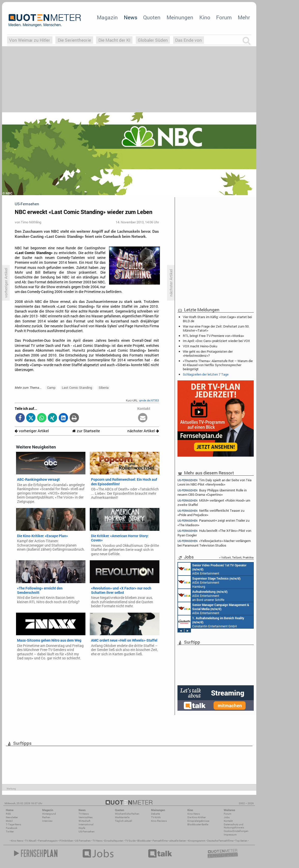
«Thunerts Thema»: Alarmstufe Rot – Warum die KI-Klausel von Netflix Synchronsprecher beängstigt (218, 365)
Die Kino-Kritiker (197, 817)
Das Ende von (189, 40)
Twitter (10, 832)
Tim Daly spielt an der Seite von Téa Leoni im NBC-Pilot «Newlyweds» (214, 482)
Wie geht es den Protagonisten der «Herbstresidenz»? (208, 353)
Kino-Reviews (159, 821)
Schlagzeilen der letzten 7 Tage (206, 374)
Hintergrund (49, 814)
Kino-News (194, 814)
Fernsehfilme (160, 841)
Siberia (104, 387)
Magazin (107, 17)
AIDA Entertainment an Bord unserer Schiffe (212, 569)
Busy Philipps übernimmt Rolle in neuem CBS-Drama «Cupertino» (212, 492)
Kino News (17, 841)
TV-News (84, 814)
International (86, 824)
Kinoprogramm (197, 841)
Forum (224, 17)
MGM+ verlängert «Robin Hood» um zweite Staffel (214, 502)
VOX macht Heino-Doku (200, 346)
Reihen (46, 817)
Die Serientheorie (74, 40)
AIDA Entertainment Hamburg (209, 582)
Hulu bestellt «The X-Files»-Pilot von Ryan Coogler (214, 533)
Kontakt (228, 821)
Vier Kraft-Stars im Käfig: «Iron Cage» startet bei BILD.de (217, 319)
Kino (205, 17)
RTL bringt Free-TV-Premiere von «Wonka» (213, 336)
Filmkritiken (66, 841)
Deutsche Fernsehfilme (220, 841)
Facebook (12, 828)
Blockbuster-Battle (198, 824)
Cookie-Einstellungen (236, 831)
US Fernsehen (83, 841)
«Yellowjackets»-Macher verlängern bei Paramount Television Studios (214, 543)
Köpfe (82, 828)
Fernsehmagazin (48, 841)
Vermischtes (86, 817)
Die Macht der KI (114, 40)
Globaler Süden (153, 40)
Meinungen (180, 17)
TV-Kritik (156, 817)
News (131, 17)
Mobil (9, 821)
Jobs (227, 817)
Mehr (244, 17)
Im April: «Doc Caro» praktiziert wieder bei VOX (216, 341)
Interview (47, 821)
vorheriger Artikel (32, 431)
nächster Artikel (143, 431)
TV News (98, 841)
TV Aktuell (31, 841)
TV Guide (130, 841)
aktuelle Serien (178, 841)
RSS (8, 814)
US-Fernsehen (87, 832)
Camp (51, 387)
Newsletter (12, 817)
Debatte (155, 814)
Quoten (152, 17)
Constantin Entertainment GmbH (211, 622)
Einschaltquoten (114, 841)
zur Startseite (86, 431)
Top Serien (241, 841)
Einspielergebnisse (198, 821)
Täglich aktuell (124, 821)
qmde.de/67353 (149, 400)
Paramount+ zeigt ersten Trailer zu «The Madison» (213, 523)
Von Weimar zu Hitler (30, 40)
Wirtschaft (84, 821)
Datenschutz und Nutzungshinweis (234, 826)
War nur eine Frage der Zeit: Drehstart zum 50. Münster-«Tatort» (216, 328)
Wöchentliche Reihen (127, 814)
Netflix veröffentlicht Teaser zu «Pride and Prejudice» (211, 513)
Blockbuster (144, 841)
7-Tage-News (13, 824)
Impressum (230, 835)
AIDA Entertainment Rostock (214, 609)
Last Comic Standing (77, 387)
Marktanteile (122, 817)
